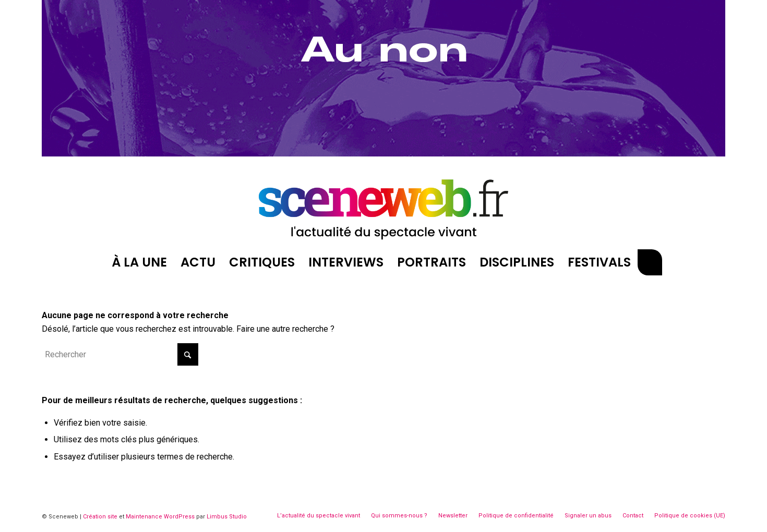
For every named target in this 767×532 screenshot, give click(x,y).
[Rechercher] (650, 262)
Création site (100, 517)
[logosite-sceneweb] (383, 205)
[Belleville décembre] (383, 154)
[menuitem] (139, 262)
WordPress (179, 517)
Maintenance (144, 517)
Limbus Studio (227, 517)
